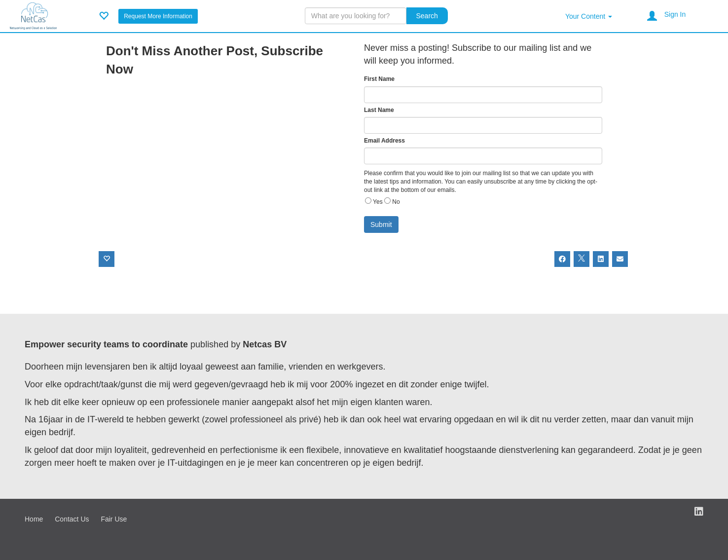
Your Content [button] (589, 16)
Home (34, 519)
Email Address (384, 141)
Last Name (379, 110)
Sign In (675, 14)
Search (427, 16)
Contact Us (72, 519)
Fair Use (114, 519)
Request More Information (158, 16)
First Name (379, 79)
